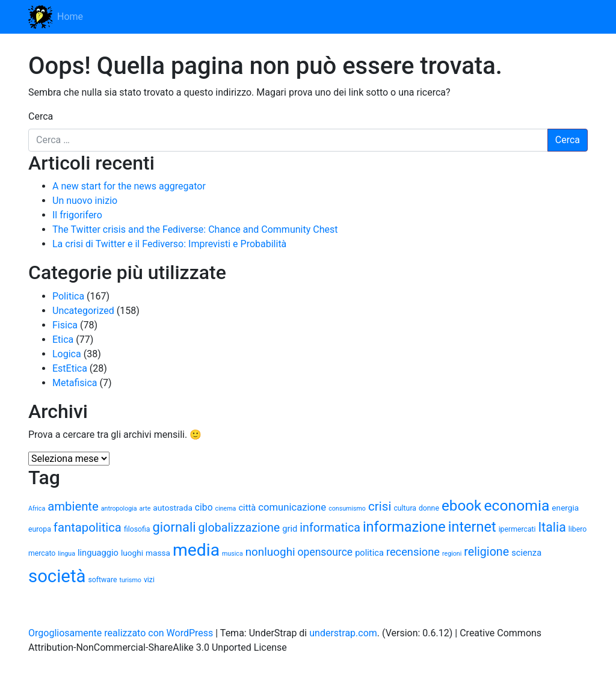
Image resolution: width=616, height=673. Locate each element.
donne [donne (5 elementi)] (429, 508)
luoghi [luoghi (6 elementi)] (132, 553)
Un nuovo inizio (85, 201)
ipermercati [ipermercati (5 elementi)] (517, 529)
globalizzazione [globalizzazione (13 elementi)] (239, 528)
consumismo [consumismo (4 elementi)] (347, 509)
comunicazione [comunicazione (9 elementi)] (292, 507)
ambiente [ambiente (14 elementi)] (73, 506)
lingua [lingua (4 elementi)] (66, 554)
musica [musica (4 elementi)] (233, 554)
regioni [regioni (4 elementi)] (452, 554)
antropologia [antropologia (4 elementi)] (119, 509)
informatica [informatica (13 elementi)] (330, 528)
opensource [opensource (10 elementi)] (325, 552)
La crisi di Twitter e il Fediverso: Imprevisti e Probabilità (169, 244)
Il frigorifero (77, 215)
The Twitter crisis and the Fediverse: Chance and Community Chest (195, 229)
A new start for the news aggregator (129, 186)
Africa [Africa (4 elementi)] (37, 509)
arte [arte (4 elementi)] (145, 509)
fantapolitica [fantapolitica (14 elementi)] (88, 527)
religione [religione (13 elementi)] (486, 552)
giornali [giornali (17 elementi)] (174, 527)
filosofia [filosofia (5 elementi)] (137, 529)
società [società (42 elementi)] (57, 576)
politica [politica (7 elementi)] (369, 553)
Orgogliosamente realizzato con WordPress (121, 633)
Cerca (41, 116)
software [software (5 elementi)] (102, 580)
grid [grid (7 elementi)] (290, 529)
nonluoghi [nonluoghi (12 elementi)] (270, 552)
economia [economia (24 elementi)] (516, 506)
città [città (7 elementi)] (247, 508)
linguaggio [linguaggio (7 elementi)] (98, 553)
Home (70, 17)
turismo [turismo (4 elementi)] (130, 580)
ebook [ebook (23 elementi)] (462, 506)
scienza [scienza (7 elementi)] (526, 553)
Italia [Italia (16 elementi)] (552, 527)
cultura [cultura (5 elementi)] (405, 508)
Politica (68, 296)
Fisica (65, 325)
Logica (67, 354)
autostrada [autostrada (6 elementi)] (173, 508)
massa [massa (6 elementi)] (158, 553)
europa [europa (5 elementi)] (40, 529)
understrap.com (343, 633)
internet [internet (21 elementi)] (472, 527)
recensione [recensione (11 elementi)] (413, 552)
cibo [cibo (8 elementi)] (204, 507)
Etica (63, 340)
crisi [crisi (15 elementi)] (380, 506)
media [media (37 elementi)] (196, 550)
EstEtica (70, 368)
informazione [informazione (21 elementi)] (404, 527)
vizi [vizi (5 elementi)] (149, 580)
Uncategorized (83, 311)
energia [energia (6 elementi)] (565, 508)
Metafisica (75, 383)
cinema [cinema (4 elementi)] (226, 509)
